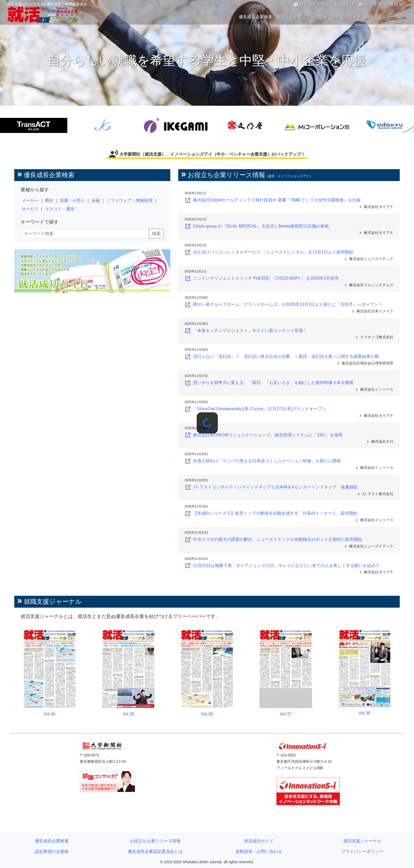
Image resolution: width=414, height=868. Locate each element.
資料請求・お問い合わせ (259, 851)
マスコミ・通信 (60, 209)
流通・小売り (72, 200)
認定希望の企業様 (52, 851)
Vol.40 (50, 714)
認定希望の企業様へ (381, 4)
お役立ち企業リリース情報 (302, 17)
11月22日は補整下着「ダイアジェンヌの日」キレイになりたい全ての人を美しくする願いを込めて (282, 565)
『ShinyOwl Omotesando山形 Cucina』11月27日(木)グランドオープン (255, 409)
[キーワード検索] (85, 234)
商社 (49, 200)
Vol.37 (286, 714)
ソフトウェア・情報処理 (129, 200)
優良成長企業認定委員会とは (324, 4)
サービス (30, 209)
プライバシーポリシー (362, 851)
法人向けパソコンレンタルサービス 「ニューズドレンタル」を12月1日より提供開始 (269, 252)
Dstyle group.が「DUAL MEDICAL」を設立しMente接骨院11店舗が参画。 (259, 226)
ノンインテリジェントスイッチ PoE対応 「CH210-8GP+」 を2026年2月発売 (262, 278)
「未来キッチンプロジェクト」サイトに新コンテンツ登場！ (246, 331)
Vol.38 (207, 714)
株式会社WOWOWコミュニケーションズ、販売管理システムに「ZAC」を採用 (264, 435)
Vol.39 (128, 714)
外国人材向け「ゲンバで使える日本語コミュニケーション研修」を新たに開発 (263, 461)
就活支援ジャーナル (384, 17)
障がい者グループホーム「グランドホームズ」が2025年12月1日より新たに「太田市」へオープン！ (284, 304)
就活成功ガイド (346, 17)
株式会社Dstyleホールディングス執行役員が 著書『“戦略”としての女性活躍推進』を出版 (273, 200)
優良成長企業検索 (256, 17)
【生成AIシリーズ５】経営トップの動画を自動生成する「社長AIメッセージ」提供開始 (271, 513)
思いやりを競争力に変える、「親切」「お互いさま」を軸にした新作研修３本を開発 (269, 383)
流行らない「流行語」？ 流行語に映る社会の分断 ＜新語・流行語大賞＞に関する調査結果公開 (282, 356)
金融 (96, 200)
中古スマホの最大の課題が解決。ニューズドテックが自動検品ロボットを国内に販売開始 (273, 539)
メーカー (30, 200)
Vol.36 (364, 713)
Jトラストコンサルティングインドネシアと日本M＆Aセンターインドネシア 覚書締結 (271, 487)
